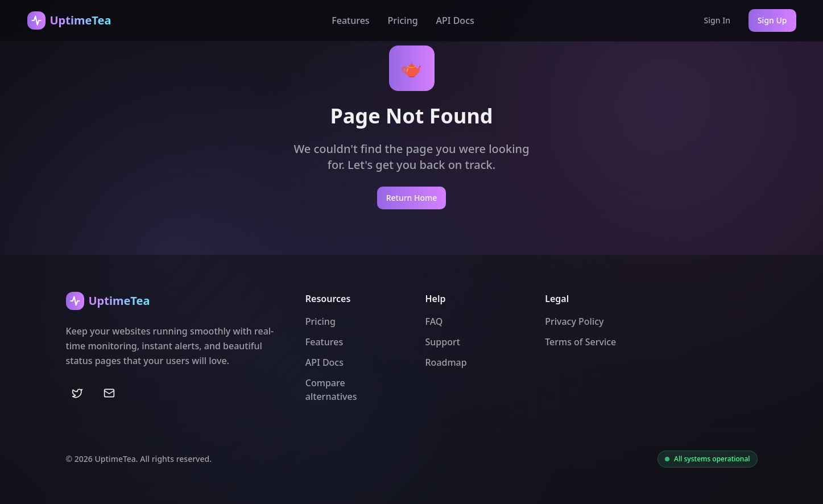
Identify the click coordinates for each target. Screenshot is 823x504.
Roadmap (446, 362)
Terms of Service (580, 342)
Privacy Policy (574, 321)
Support (443, 342)
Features (350, 20)
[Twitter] (77, 393)
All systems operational (712, 459)
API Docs (455, 20)
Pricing (403, 20)
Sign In (717, 20)
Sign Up (772, 20)
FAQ (434, 321)
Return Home (412, 198)
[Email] (109, 393)
